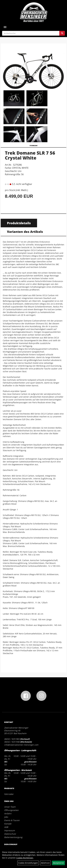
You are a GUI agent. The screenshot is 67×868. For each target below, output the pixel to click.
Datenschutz (10, 834)
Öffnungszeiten (11, 810)
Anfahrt (8, 814)
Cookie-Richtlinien (25, 858)
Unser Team (10, 807)
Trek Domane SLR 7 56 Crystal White (30, 155)
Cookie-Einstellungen (28, 863)
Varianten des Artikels (25, 232)
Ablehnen (45, 863)
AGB (6, 827)
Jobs (6, 817)
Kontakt (8, 824)
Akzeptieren (58, 863)
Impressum (10, 830)
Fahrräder (9, 794)
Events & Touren (12, 820)
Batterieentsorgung (13, 837)
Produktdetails (19, 223)
